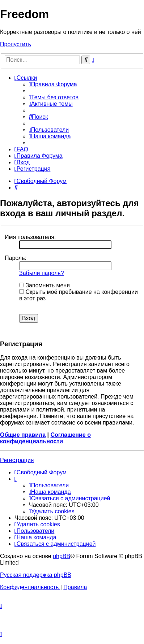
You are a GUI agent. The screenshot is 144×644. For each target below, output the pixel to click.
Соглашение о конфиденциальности (45, 438)
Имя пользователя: (30, 237)
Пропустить (16, 44)
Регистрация (17, 460)
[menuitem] (53, 84)
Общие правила (23, 435)
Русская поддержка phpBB (36, 575)
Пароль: (16, 258)
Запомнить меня (45, 285)
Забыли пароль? (42, 273)
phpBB (62, 556)
